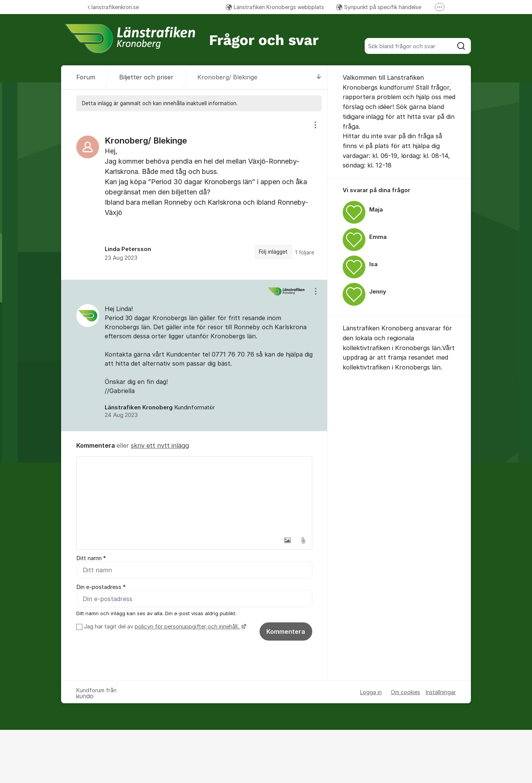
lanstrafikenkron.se (113, 7)
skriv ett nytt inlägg (160, 445)
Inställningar (441, 692)
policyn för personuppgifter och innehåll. (188, 627)
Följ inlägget (273, 252)
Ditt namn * (91, 558)
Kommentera (286, 631)
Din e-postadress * (101, 587)
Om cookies (405, 692)
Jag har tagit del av (164, 627)
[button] (287, 540)
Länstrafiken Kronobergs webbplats (275, 7)
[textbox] (194, 495)
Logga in (371, 692)
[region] (194, 195)
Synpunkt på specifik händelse (379, 7)
